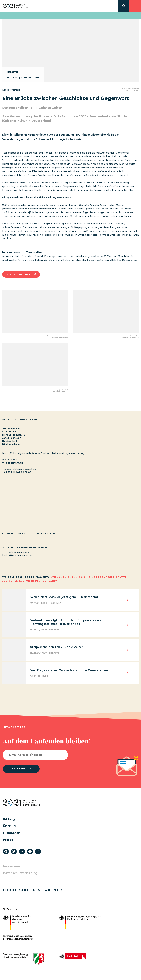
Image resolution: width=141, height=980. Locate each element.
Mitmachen (12, 833)
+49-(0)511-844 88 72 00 (17, 472)
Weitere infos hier (18, 274)
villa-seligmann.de (13, 463)
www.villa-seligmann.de (16, 552)
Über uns (10, 826)
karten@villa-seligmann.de (17, 555)
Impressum (11, 866)
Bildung (9, 819)
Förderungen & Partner (33, 890)
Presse (8, 840)
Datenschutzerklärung (20, 873)
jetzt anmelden (21, 769)
